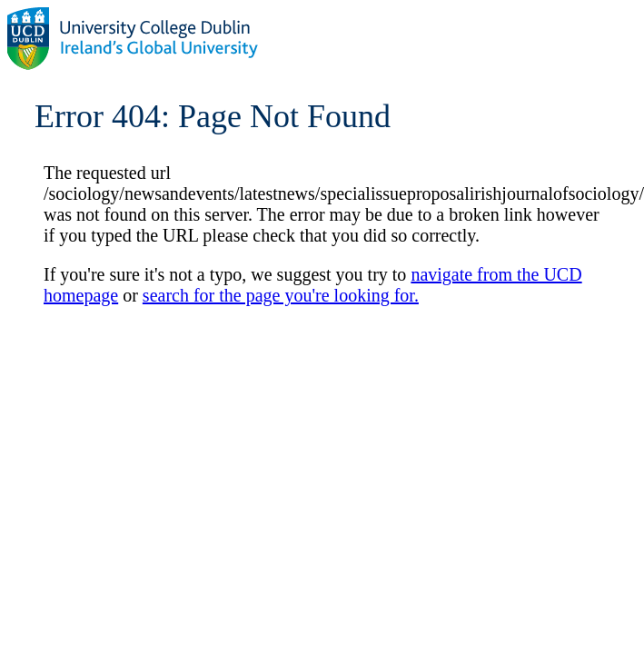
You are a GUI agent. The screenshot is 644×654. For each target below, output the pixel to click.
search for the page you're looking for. (281, 295)
